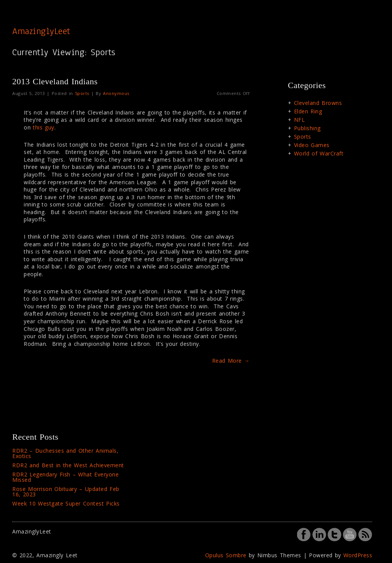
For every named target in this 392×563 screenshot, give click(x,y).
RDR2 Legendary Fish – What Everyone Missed (65, 477)
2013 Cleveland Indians (55, 81)
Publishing (307, 128)
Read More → (231, 361)
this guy (44, 127)
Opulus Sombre (226, 555)
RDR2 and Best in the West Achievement (68, 465)
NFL (300, 120)
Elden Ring (308, 111)
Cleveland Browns (318, 103)
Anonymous (116, 93)
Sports (82, 93)
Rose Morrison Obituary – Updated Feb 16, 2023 (66, 492)
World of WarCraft (319, 153)
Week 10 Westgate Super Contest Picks (66, 503)
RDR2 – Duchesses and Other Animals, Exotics (65, 453)
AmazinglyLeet (41, 31)
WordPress (358, 555)
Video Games (312, 145)
